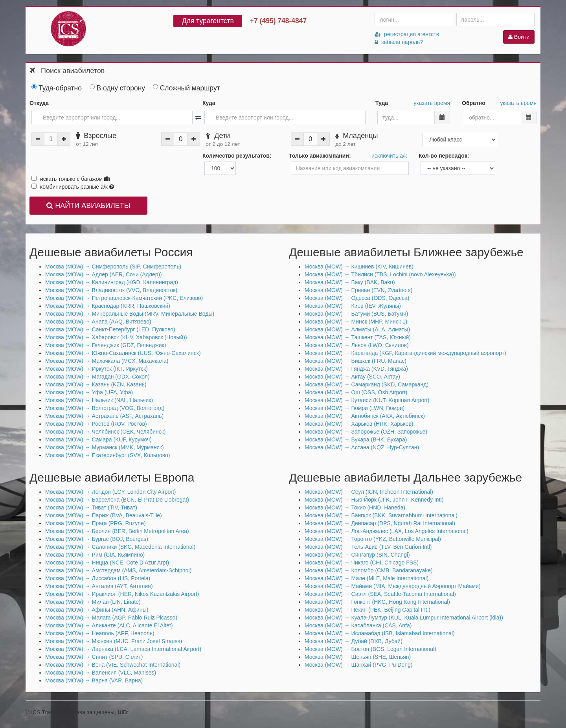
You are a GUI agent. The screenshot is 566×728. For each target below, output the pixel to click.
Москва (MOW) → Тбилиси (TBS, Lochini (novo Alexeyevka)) (380, 274)
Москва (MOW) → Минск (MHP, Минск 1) (356, 322)
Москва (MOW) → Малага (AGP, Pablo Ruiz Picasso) (111, 618)
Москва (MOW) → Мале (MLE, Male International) (367, 578)
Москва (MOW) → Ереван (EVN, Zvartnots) (358, 290)
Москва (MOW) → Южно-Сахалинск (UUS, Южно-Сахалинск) (123, 353)
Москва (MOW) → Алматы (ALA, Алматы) (357, 329)
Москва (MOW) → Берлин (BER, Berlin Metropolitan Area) (117, 531)
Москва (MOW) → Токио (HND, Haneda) (355, 507)
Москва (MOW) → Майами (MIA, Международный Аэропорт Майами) (393, 586)
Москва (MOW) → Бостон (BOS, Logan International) (370, 649)
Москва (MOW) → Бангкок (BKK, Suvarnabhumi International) (381, 515)
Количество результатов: (237, 156)
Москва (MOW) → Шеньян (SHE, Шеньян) (358, 657)
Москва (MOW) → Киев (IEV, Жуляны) (353, 306)
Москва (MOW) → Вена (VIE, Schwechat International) (113, 665)
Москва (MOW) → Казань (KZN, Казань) (96, 384)
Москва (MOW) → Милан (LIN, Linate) (93, 602)
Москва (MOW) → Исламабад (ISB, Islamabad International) (380, 633)
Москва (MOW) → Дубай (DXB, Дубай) (354, 641)
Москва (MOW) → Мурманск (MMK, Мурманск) (105, 447)
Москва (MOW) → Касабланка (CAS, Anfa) (358, 625)
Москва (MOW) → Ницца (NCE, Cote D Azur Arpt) (107, 563)
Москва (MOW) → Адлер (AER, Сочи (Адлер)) (104, 274)
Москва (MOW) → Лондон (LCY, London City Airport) (110, 492)
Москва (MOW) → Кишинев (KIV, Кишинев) (359, 267)
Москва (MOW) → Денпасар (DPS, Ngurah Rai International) (380, 523)
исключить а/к (389, 156)
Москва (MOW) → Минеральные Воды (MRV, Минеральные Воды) (130, 314)
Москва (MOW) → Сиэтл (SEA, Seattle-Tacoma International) (380, 594)
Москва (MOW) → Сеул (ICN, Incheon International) (369, 492)
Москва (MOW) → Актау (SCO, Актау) (352, 377)
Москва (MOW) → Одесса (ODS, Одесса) (357, 298)
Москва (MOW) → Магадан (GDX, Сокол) (97, 377)
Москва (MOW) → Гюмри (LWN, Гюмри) (355, 408)
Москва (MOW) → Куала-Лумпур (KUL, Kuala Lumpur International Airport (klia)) (404, 618)
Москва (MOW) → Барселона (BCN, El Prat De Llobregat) (117, 500)
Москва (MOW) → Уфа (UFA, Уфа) (89, 392)
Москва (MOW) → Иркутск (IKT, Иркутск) (96, 369)
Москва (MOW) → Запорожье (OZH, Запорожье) (366, 432)
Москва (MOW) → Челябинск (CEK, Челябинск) (106, 432)
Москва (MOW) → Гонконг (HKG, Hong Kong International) (377, 602)
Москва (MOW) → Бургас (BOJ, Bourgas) (97, 539)
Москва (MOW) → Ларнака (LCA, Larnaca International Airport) (123, 649)
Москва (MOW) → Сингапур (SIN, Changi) (357, 555)
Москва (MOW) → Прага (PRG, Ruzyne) (96, 523)
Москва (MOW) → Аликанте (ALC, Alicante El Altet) (109, 625)
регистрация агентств (407, 34)
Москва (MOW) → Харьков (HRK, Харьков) (359, 424)
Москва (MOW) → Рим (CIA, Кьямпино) (95, 555)
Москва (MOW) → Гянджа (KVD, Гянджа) (356, 369)
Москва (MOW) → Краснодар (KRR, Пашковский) (108, 306)
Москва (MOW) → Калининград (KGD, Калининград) (112, 282)
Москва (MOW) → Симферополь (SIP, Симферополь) (113, 267)
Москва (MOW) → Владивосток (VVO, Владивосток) (111, 290)
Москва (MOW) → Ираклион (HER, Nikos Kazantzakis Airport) (122, 594)
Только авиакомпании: (320, 156)
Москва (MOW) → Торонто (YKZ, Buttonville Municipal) (373, 539)
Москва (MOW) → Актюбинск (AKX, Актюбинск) (365, 416)
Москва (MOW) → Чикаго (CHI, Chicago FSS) (362, 563)
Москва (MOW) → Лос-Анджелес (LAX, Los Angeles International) (387, 531)
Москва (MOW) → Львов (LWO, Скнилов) (357, 345)
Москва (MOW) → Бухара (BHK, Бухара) (356, 439)
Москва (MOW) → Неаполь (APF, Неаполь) (100, 633)
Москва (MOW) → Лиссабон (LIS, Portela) (98, 578)
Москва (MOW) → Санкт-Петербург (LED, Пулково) (110, 329)
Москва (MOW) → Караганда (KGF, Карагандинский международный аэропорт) (405, 353)
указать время (432, 103)
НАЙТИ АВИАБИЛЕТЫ (88, 206)
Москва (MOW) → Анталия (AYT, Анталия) (99, 586)
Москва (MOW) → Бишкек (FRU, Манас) (356, 361)
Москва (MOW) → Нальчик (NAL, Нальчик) (99, 400)
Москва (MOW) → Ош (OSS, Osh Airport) (356, 392)
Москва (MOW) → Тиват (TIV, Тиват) (91, 507)
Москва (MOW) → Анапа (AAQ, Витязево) (98, 322)
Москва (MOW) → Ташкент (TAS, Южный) (358, 337)
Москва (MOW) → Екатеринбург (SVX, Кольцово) (108, 455)
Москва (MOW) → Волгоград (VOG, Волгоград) (105, 408)
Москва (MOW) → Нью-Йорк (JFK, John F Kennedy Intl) (374, 500)
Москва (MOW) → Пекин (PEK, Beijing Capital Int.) (368, 610)
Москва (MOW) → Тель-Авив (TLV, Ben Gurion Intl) (368, 547)
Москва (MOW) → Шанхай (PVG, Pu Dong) (358, 665)
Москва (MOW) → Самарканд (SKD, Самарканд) (367, 384)
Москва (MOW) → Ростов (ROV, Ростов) (96, 424)
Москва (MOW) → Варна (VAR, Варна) (94, 680)
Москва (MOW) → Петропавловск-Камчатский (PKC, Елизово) (124, 298)
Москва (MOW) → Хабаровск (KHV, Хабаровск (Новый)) (116, 337)
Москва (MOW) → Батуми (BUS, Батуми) (356, 314)
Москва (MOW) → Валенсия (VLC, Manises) (101, 673)
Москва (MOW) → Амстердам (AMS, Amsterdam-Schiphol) (118, 570)
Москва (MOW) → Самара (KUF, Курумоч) (98, 439)
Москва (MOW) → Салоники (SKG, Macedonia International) (120, 547)
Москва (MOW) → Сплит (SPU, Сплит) (94, 657)
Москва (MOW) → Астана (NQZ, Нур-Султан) (362, 447)
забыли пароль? (399, 42)
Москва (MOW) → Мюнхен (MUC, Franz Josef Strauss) (114, 641)
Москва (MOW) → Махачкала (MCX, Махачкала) (107, 361)
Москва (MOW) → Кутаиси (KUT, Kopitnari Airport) (367, 400)
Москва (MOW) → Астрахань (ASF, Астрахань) (104, 416)
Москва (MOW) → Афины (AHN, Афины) (97, 610)
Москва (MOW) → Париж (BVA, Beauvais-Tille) (104, 515)
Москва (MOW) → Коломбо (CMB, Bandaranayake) (369, 570)
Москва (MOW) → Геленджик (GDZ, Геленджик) (106, 345)
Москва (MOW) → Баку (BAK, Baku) (350, 282)
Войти (519, 37)
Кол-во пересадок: (444, 156)
